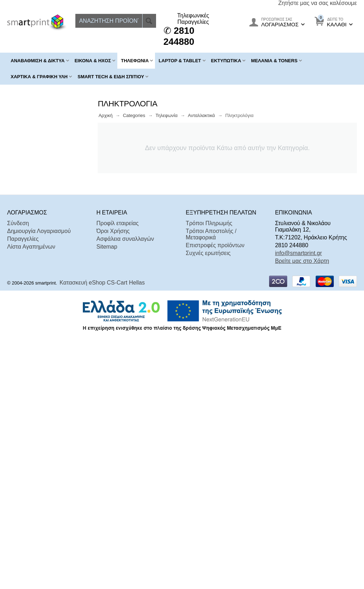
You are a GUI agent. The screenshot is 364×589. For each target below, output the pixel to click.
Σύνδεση (18, 471)
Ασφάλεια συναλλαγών (125, 486)
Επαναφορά (73, 411)
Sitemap (107, 494)
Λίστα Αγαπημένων (31, 494)
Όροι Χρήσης (113, 479)
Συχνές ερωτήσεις (208, 501)
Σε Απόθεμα (35, 392)
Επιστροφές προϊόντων (215, 493)
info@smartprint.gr (299, 501)
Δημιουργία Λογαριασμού (39, 479)
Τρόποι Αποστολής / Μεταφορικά (211, 482)
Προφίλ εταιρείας (117, 471)
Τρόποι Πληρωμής (209, 471)
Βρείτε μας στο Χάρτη (302, 508)
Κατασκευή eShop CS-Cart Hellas (102, 530)
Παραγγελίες (23, 486)
